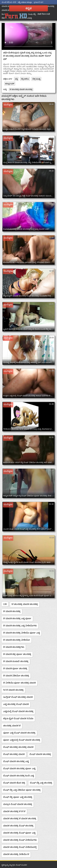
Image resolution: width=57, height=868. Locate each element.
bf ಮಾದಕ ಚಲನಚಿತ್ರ (12, 611)
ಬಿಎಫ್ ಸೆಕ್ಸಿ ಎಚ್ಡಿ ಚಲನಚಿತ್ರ (41, 783)
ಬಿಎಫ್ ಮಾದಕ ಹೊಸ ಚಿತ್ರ (14, 783)
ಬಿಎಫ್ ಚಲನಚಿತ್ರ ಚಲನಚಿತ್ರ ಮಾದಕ (18, 747)
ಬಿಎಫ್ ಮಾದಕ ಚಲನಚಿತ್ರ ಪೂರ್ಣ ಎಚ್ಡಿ (19, 768)
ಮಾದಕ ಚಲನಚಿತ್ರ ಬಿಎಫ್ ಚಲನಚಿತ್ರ (18, 826)
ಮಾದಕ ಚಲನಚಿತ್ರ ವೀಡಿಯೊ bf (16, 854)
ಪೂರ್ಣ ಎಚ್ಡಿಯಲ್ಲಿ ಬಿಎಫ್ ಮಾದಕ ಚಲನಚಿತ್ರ (22, 740)
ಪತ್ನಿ (16, 79)
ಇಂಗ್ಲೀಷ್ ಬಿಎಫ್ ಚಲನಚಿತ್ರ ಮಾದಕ (18, 697)
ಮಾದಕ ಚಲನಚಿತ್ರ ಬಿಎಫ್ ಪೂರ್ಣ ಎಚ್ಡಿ (19, 833)
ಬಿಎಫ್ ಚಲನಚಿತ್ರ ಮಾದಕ (14, 754)
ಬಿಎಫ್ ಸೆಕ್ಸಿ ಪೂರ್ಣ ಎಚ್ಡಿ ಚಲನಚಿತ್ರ (18, 797)
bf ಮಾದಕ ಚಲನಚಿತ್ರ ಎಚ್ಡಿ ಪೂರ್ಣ (17, 618)
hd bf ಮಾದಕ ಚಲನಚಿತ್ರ (13, 690)
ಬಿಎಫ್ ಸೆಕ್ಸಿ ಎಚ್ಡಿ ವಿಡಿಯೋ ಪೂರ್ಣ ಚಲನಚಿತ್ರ (22, 790)
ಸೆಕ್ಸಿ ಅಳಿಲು (25, 79)
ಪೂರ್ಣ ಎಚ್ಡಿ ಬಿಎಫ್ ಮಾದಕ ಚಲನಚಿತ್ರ (19, 733)
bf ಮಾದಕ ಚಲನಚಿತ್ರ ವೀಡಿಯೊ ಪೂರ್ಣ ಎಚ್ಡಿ (22, 633)
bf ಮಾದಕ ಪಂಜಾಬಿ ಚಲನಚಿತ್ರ (16, 661)
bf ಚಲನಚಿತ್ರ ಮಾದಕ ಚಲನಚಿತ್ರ (21, 89)
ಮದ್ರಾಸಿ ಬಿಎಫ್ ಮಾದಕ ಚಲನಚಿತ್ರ (18, 804)
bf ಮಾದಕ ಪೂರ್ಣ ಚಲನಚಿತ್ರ (15, 668)
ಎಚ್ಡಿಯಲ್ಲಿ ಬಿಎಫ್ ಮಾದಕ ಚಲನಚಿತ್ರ (18, 711)
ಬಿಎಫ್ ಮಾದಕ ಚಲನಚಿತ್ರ (40, 754)
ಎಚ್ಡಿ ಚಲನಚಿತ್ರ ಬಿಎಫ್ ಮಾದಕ (16, 704)
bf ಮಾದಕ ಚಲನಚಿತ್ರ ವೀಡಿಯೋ (17, 640)
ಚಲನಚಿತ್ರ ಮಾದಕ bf (12, 726)
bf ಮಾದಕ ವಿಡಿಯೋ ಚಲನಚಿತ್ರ (16, 676)
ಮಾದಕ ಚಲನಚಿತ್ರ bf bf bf (14, 811)
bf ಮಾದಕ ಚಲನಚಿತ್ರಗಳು (14, 647)
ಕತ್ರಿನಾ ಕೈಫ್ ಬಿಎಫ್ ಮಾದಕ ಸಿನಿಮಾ (18, 718)
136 (5, 604)
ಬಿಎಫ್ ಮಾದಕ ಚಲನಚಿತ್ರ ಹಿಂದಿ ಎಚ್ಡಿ (19, 776)
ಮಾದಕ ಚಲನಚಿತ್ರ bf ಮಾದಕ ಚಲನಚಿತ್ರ (20, 818)
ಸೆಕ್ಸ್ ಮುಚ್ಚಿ (36, 79)
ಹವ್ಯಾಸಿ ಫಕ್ (10, 84)
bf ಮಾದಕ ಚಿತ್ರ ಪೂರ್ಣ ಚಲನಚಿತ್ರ (17, 654)
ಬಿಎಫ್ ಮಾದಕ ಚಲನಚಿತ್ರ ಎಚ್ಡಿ (16, 761)
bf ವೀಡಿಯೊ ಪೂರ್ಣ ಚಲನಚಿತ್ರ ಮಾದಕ (19, 683)
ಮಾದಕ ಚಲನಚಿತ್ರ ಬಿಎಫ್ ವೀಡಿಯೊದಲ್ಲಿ (20, 847)
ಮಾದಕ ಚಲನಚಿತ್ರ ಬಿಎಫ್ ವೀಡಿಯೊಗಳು (20, 840)
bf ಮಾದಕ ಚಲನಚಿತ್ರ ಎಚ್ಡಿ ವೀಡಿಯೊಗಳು (20, 626)
